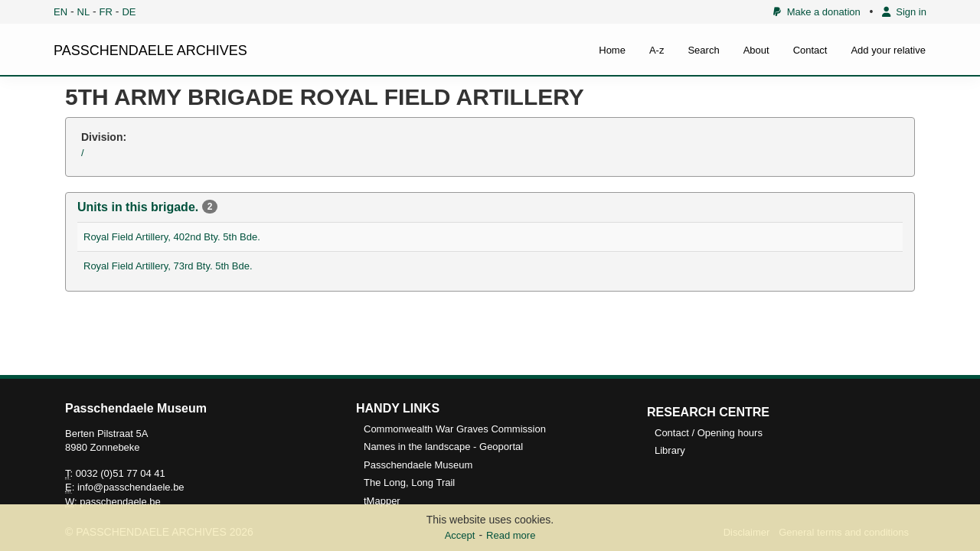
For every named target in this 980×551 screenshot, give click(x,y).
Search (703, 50)
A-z (657, 50)
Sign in (904, 12)
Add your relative (888, 50)
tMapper (382, 501)
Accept (460, 535)
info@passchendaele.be (131, 487)
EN (60, 12)
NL (84, 12)
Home (612, 50)
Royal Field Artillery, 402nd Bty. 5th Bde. (172, 237)
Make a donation (817, 12)
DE (129, 12)
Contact (810, 50)
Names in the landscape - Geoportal (443, 447)
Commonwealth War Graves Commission (455, 429)
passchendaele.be (120, 502)
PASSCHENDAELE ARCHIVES (150, 51)
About (756, 50)
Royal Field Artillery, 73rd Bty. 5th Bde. (168, 266)
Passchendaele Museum (418, 465)
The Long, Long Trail (409, 483)
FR (106, 12)
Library (670, 450)
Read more (511, 535)
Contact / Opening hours (709, 433)
